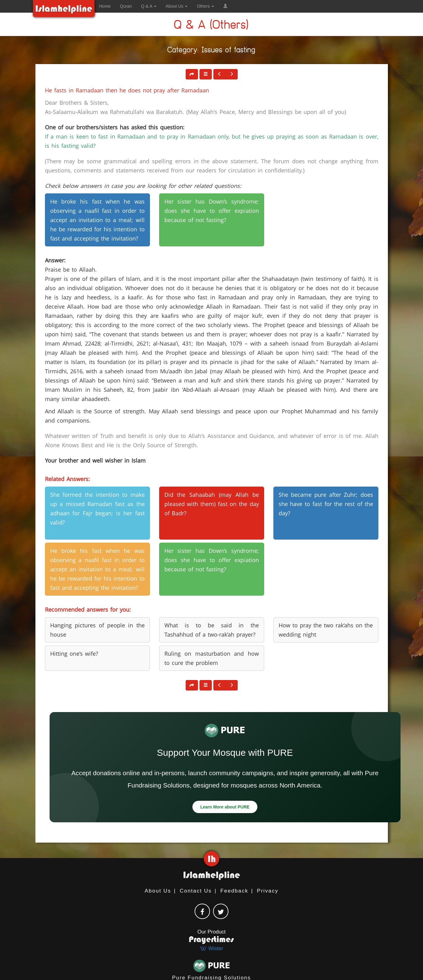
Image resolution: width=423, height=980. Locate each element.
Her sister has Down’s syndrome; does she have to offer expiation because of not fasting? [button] (212, 211)
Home (105, 6)
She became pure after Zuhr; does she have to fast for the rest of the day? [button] (326, 504)
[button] (225, 6)
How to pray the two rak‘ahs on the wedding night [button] (326, 630)
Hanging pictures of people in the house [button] (97, 630)
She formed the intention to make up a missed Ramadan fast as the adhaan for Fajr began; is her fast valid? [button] (97, 508)
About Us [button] (177, 6)
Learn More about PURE (225, 807)
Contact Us (196, 891)
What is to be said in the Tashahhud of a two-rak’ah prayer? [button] (212, 630)
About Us (158, 891)
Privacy (268, 891)
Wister (211, 948)
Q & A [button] (149, 6)
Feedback (234, 891)
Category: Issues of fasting (211, 51)
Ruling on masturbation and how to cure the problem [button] (212, 658)
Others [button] (205, 6)
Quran (126, 6)
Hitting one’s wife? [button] (74, 654)
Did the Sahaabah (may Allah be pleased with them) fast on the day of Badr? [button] (212, 504)
